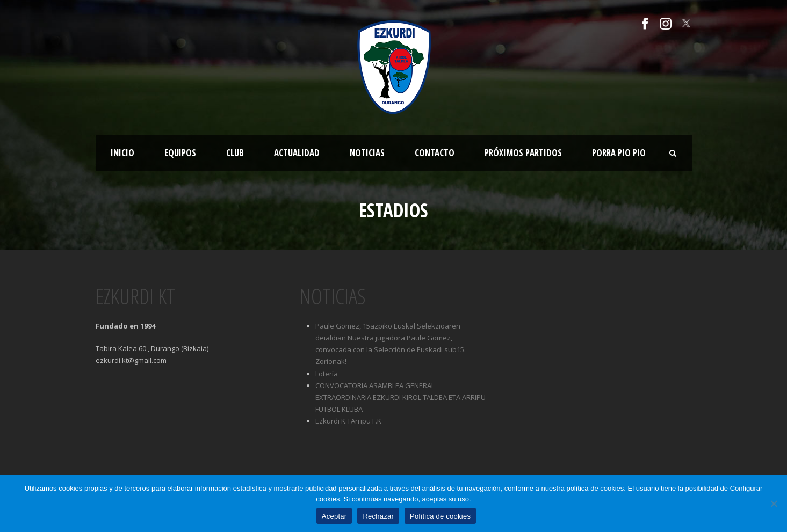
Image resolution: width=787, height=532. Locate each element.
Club (235, 153)
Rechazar (378, 516)
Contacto (435, 153)
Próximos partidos (523, 153)
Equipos (180, 153)
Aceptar (334, 516)
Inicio (122, 153)
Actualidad (297, 153)
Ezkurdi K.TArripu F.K (348, 421)
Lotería (327, 374)
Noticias (367, 153)
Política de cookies (440, 516)
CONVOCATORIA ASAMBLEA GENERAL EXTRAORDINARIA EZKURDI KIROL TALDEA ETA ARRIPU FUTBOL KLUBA (400, 397)
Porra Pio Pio (619, 153)
